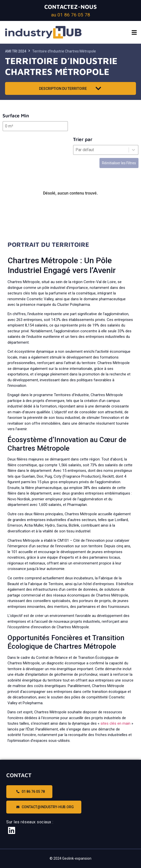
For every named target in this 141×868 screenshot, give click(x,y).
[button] (134, 32)
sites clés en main (115, 723)
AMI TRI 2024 (16, 51)
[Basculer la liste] (133, 150)
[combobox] (101, 150)
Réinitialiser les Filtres (119, 163)
